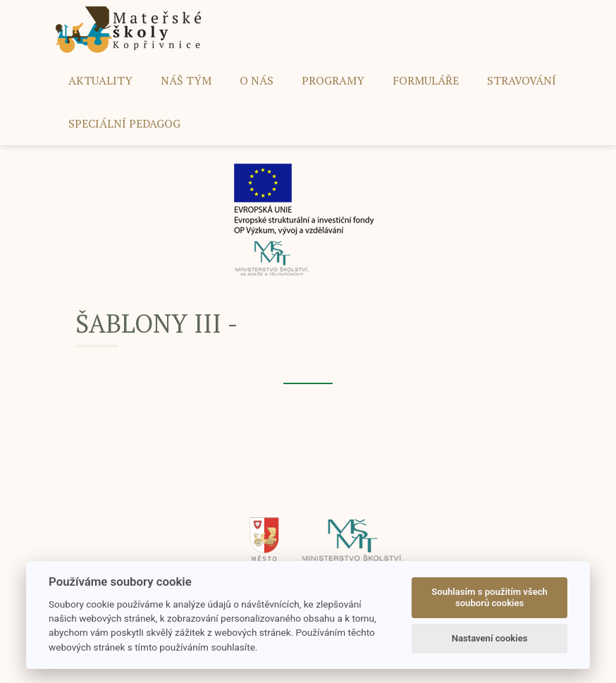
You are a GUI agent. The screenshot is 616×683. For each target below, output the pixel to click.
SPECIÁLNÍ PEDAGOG (124, 123)
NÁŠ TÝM (186, 80)
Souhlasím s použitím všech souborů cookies (489, 597)
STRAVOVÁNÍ (522, 80)
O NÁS (257, 80)
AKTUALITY (100, 80)
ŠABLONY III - (157, 323)
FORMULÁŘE (426, 80)
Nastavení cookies (490, 638)
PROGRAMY (333, 80)
